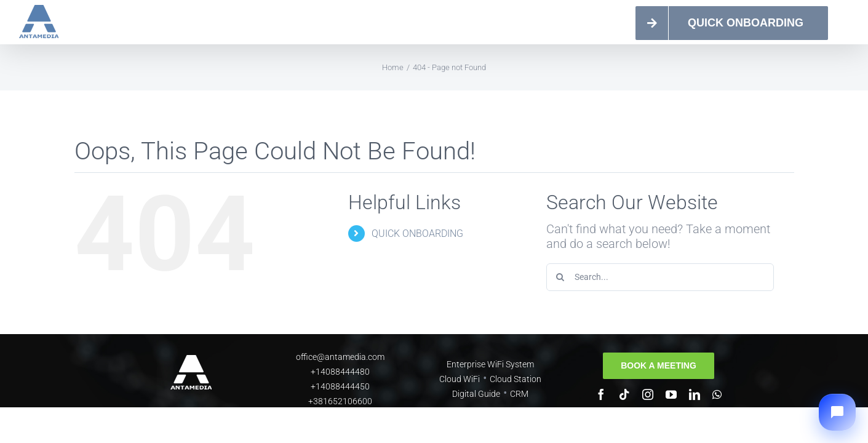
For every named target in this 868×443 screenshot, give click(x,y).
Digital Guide (476, 394)
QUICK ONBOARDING (417, 233)
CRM (519, 394)
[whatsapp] (717, 394)
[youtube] (671, 394)
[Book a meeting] (659, 366)
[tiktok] (624, 394)
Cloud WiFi (460, 379)
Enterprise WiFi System (490, 364)
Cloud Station (516, 379)
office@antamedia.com (340, 357)
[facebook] (601, 394)
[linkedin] (695, 394)
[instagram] (648, 394)
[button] (837, 412)
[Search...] (660, 277)
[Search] (560, 277)
